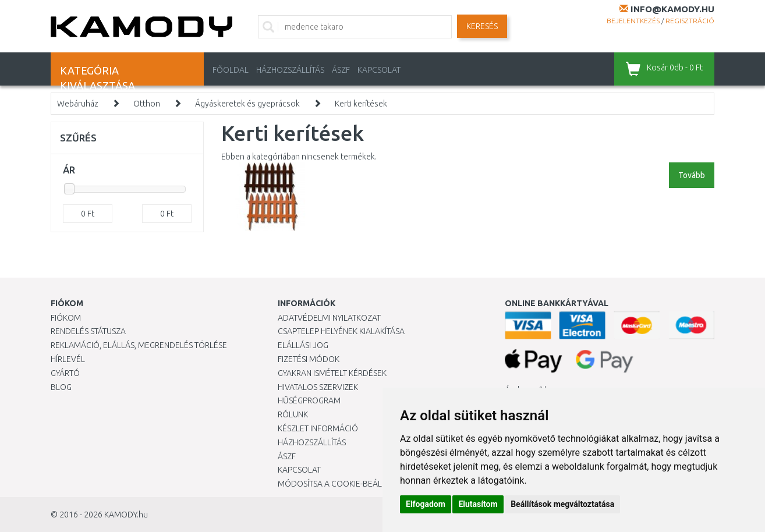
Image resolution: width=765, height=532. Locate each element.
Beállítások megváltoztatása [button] (562, 504)
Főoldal (231, 70)
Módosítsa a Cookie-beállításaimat (350, 484)
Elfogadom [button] (426, 504)
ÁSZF (341, 70)
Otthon (147, 104)
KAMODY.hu (126, 515)
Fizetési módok (309, 359)
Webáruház (78, 104)
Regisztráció (690, 21)
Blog (61, 387)
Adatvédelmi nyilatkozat (329, 318)
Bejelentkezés (633, 21)
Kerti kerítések (361, 104)
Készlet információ (318, 428)
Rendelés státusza (88, 331)
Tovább (692, 175)
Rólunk (293, 414)
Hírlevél (68, 359)
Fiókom (66, 318)
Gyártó (65, 373)
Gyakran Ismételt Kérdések (332, 373)
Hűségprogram (309, 400)
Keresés (482, 26)
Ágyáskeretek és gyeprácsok (247, 104)
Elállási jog (303, 345)
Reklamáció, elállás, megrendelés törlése (139, 345)
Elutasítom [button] (478, 504)
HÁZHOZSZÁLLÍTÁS (290, 70)
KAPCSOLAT (379, 70)
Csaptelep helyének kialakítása (341, 331)
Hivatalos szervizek (318, 387)
